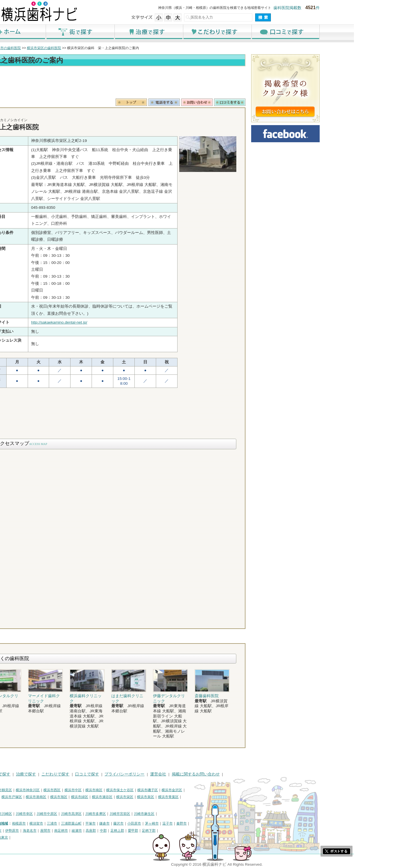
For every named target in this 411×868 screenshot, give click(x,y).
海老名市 (87, 831)
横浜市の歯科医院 (64, 48)
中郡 (160, 831)
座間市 (102, 831)
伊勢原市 (69, 831)
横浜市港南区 (93, 797)
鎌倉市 (162, 823)
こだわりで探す (274, 32)
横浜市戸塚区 (69, 797)
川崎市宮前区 (177, 814)
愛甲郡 (190, 831)
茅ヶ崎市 (209, 823)
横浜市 (39, 790)
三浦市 (109, 823)
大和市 (53, 831)
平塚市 (148, 823)
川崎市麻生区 (201, 814)
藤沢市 (176, 823)
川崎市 (39, 814)
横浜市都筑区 (45, 804)
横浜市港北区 (45, 797)
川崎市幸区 (81, 814)
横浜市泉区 (203, 797)
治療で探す (205, 32)
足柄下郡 (206, 831)
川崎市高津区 (128, 814)
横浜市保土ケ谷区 (177, 790)
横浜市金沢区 (229, 790)
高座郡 (148, 831)
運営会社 (215, 774)
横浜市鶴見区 (59, 790)
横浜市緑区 (137, 797)
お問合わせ (254, 102)
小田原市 (191, 823)
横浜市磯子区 (205, 790)
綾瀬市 (134, 831)
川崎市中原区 (104, 814)
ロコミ (287, 102)
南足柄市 (118, 831)
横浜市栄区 (182, 797)
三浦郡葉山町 (128, 823)
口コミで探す (342, 32)
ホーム (68, 32)
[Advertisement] (168, 83)
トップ (39, 48)
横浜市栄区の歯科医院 (101, 48)
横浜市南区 (151, 790)
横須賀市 (93, 823)
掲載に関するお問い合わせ (253, 774)
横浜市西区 (109, 790)
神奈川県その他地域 (50, 823)
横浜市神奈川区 (85, 790)
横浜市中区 (130, 790)
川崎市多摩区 (153, 814)
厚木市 (39, 831)
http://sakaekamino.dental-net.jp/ (116, 322)
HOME (40, 774)
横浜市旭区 (116, 797)
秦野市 (239, 823)
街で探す (137, 32)
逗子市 (225, 823)
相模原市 (76, 823)
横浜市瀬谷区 (159, 797)
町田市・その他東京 (50, 837)
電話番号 (221, 102)
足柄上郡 (174, 831)
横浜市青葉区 (225, 797)
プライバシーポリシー (182, 774)
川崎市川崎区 (59, 814)
